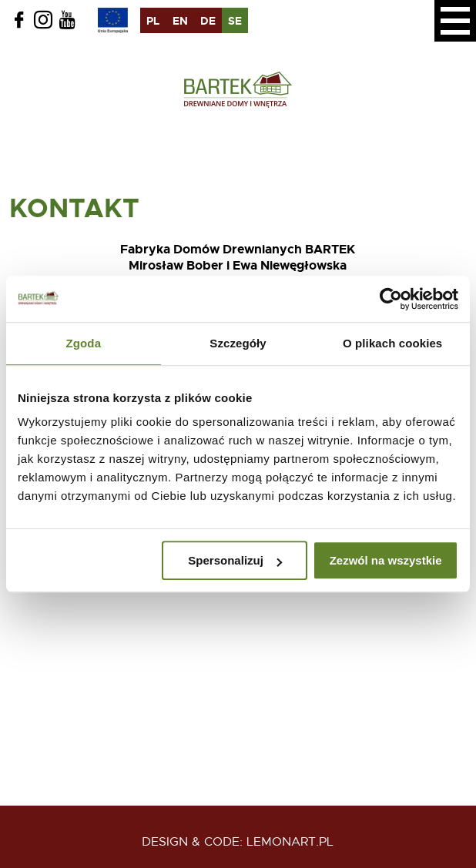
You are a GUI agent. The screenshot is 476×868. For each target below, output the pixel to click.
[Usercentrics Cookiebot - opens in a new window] (391, 299)
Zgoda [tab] (84, 343)
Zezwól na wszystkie (386, 560)
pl (153, 21)
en (180, 21)
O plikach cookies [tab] (392, 343)
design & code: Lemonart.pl (238, 842)
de (208, 21)
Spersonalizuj (235, 560)
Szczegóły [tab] (238, 343)
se (235, 21)
